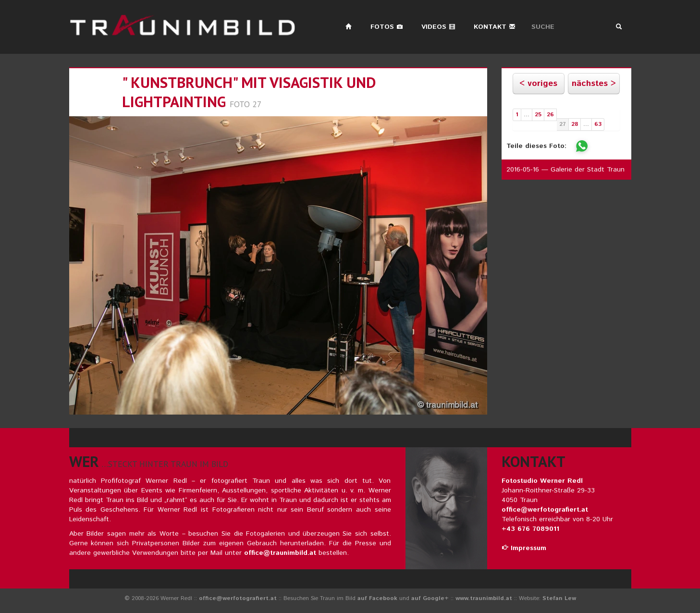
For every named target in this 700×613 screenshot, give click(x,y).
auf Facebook (377, 598)
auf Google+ (430, 598)
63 (598, 124)
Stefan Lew (559, 598)
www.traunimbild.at (484, 598)
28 (575, 124)
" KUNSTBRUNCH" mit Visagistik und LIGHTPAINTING (249, 92)
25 (538, 115)
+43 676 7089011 (530, 529)
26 (550, 115)
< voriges (538, 84)
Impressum (524, 548)
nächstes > (594, 84)
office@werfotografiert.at (545, 510)
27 (563, 124)
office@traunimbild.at (280, 553)
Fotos (387, 27)
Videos (438, 27)
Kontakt (495, 27)
